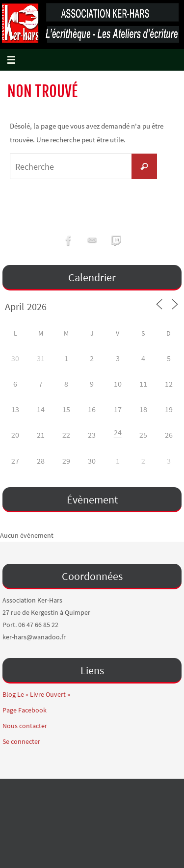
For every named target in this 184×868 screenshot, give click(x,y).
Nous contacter (25, 726)
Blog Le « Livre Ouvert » (36, 694)
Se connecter (21, 741)
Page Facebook (25, 710)
